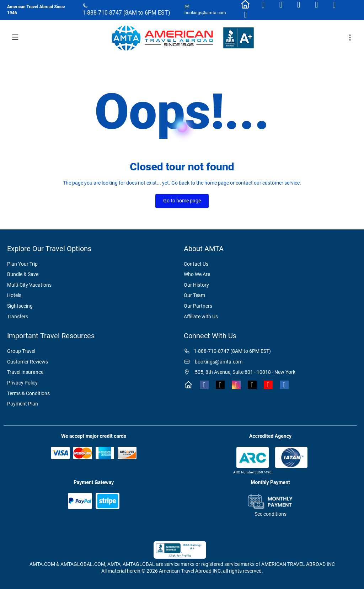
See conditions (271, 514)
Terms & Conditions (28, 393)
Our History (196, 285)
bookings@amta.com (205, 13)
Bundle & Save (23, 274)
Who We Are (197, 274)
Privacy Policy (22, 383)
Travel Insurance (25, 372)
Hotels (14, 295)
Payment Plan (23, 404)
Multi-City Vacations (29, 285)
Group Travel (21, 351)
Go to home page (182, 201)
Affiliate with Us (201, 317)
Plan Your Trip (22, 264)
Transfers (18, 317)
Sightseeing (20, 306)
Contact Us (196, 264)
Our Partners (198, 306)
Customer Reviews (28, 362)
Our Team (194, 295)
